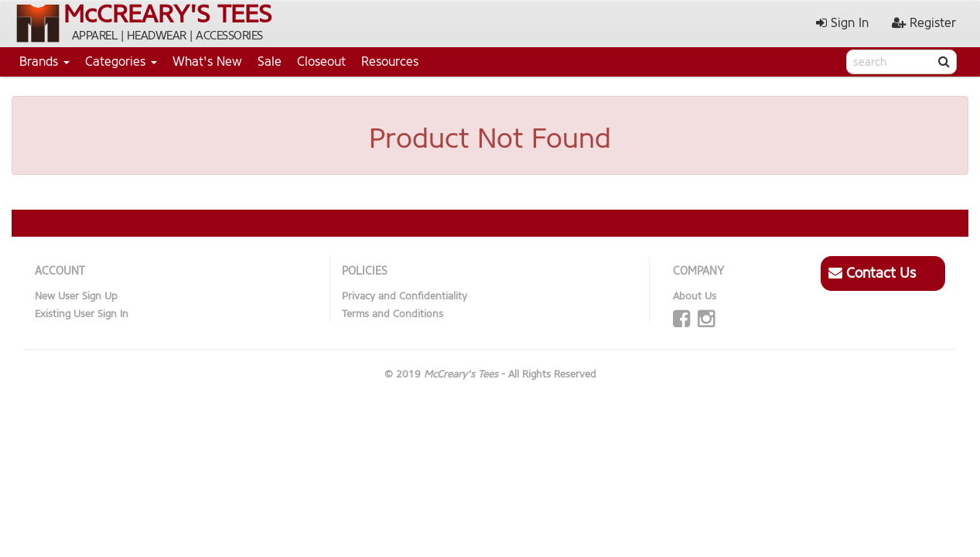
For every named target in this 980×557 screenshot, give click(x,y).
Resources (390, 62)
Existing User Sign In (82, 314)
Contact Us (872, 273)
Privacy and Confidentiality (405, 296)
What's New (207, 62)
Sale (270, 62)
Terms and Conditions (393, 314)
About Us (695, 296)
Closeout (321, 62)
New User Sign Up (76, 296)
